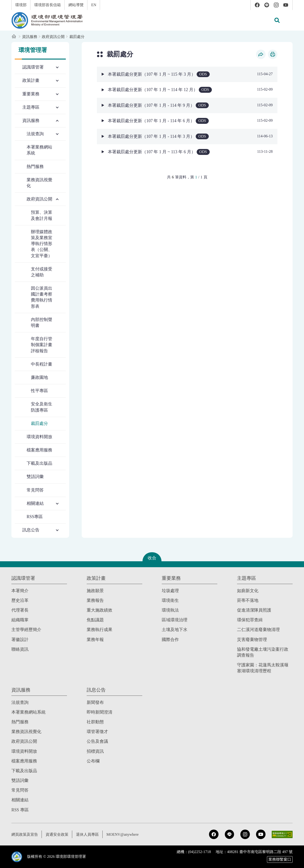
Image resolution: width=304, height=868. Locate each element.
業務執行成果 (100, 630)
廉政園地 (39, 377)
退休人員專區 (87, 834)
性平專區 (39, 391)
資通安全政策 (57, 834)
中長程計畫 (42, 364)
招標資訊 (95, 751)
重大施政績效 (100, 610)
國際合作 (170, 640)
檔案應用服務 (39, 450)
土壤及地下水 (175, 630)
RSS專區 (35, 517)
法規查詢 (20, 702)
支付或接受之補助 (42, 272)
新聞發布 (95, 702)
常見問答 (35, 490)
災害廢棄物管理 (252, 640)
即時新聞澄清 (100, 712)
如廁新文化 (248, 591)
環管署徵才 (97, 732)
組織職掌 (20, 620)
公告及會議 (97, 741)
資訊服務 (30, 37)
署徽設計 (20, 640)
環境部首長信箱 (47, 5)
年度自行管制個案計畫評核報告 (42, 345)
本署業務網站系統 (39, 150)
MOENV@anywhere (123, 834)
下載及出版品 (39, 463)
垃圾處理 (170, 591)
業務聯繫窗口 (280, 859)
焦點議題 (95, 620)
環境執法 (170, 610)
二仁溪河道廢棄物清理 (258, 630)
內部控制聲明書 (42, 323)
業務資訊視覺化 (39, 183)
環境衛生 (170, 600)
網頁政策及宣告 (25, 834)
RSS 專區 (20, 810)
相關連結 (20, 800)
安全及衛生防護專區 (42, 407)
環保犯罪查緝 (250, 620)
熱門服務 (35, 167)
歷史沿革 (20, 600)
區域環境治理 (175, 620)
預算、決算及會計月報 (42, 215)
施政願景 (95, 591)
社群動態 (95, 722)
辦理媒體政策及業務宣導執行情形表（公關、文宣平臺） (42, 244)
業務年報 (95, 640)
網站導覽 (76, 5)
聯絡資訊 (20, 649)
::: (3, 3)
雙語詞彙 (35, 477)
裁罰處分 (77, 37)
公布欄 (93, 761)
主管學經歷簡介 (26, 630)
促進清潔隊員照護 (254, 610)
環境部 (21, 5)
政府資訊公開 (53, 37)
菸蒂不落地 (248, 600)
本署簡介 (20, 591)
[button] (277, 20)
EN (94, 5)
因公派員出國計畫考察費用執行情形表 (42, 297)
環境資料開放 (39, 437)
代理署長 (20, 610)
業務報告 (95, 600)
